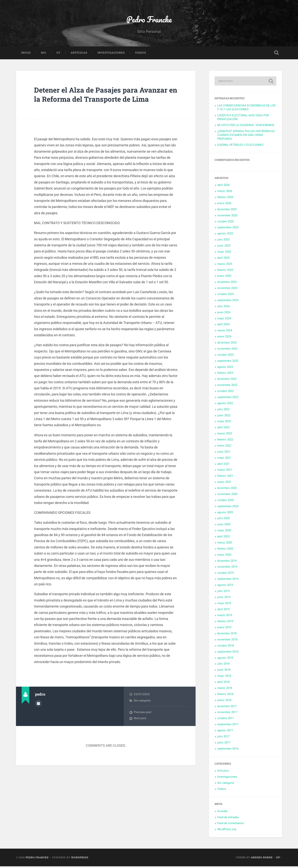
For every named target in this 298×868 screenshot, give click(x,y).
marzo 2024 (225, 332)
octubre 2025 (225, 223)
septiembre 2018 (228, 653)
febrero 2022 (225, 441)
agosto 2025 (225, 235)
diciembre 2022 (227, 381)
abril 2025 (223, 259)
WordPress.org (227, 831)
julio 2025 (223, 241)
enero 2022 (224, 447)
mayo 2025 (224, 253)
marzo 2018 (225, 690)
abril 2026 (223, 187)
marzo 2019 (225, 617)
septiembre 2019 (228, 581)
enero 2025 (224, 278)
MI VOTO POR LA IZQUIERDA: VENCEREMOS (246, 127)
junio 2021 (224, 453)
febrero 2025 (225, 271)
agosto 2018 (225, 659)
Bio (44, 54)
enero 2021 (224, 484)
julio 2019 (223, 593)
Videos (140, 54)
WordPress (80, 859)
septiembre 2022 (228, 399)
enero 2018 (224, 702)
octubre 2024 (225, 296)
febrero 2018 (225, 696)
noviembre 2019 (227, 568)
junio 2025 (224, 247)
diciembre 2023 (227, 344)
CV (58, 54)
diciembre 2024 (227, 284)
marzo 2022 (225, 435)
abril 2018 (223, 684)
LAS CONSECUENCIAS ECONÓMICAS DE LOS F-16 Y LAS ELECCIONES (246, 109)
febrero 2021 (225, 478)
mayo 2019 (224, 605)
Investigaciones (111, 54)
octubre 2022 (225, 393)
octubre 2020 (225, 502)
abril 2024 (223, 326)
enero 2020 (224, 556)
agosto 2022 (225, 405)
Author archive (38, 714)
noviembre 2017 (227, 714)
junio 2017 (224, 744)
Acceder (222, 813)
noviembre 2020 (227, 496)
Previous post (143, 723)
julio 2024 (223, 308)
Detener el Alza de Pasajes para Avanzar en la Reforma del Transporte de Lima (104, 100)
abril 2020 (223, 538)
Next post (140, 729)
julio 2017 (223, 738)
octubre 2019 (225, 574)
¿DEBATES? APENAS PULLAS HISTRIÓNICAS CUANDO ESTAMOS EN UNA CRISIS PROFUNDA (246, 137)
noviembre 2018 (227, 641)
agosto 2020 (225, 514)
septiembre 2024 (228, 302)
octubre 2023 (225, 356)
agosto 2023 (225, 368)
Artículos (79, 54)
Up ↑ (279, 859)
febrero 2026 (225, 199)
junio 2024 (224, 314)
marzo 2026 (225, 193)
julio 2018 (223, 665)
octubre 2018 (225, 647)
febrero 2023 (225, 374)
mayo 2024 (224, 320)
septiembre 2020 (228, 508)
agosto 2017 (225, 732)
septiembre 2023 (228, 362)
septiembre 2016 (228, 750)
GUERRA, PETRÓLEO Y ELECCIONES (240, 147)
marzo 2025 (225, 265)
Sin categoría (142, 711)
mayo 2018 (224, 678)
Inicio (26, 54)
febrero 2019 (225, 623)
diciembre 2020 (227, 490)
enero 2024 (224, 338)
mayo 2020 (224, 532)
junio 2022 (224, 417)
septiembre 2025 (228, 229)
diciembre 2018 (227, 635)
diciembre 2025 (227, 211)
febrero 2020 (225, 550)
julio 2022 (223, 411)
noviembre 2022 (227, 387)
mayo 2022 (224, 423)
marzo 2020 (225, 544)
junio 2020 (224, 526)
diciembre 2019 (227, 562)
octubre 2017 (225, 720)
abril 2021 (223, 465)
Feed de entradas (228, 819)
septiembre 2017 (228, 726)
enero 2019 (224, 629)
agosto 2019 (225, 587)
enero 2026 (224, 205)
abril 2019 (223, 611)
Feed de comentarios (231, 825)
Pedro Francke (149, 20)
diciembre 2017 (227, 708)
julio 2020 (223, 520)
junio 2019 (224, 599)
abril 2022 (223, 429)
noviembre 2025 (227, 217)
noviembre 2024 (227, 290)
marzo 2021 (225, 471)
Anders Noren (262, 859)
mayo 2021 (224, 459)
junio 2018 (224, 671)
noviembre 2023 (227, 350)
